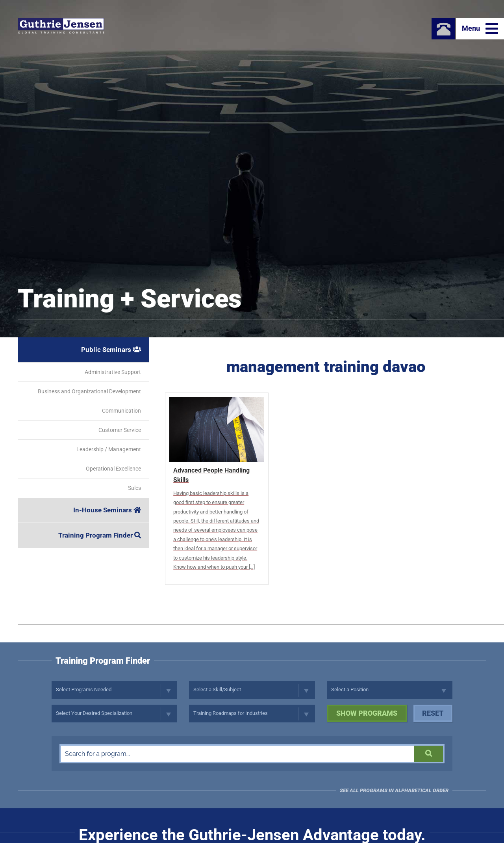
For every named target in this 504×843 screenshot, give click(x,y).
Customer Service (120, 430)
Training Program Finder (100, 535)
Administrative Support (113, 372)
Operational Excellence (113, 469)
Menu (480, 29)
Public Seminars (111, 350)
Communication (121, 411)
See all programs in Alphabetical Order (394, 790)
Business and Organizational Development (89, 391)
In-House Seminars (107, 510)
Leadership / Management (109, 449)
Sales (134, 488)
